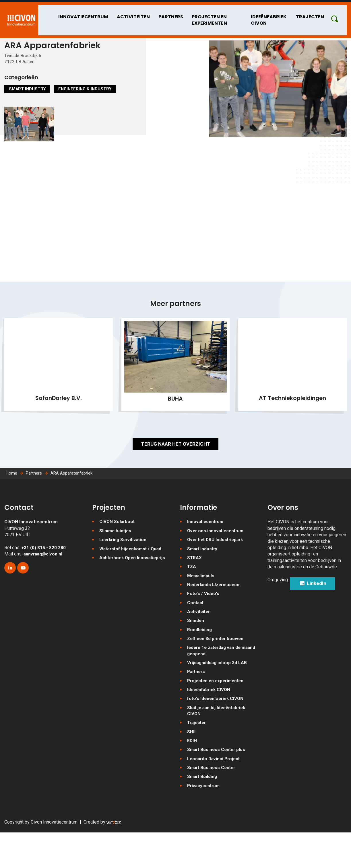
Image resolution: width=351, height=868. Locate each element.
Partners (154, 14)
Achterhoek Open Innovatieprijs (134, 585)
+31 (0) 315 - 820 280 (44, 574)
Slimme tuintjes (116, 558)
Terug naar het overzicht (175, 464)
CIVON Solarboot (118, 548)
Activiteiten (119, 14)
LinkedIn (317, 611)
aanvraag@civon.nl (44, 581)
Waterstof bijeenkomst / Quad (132, 576)
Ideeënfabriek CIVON (265, 17)
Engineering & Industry (89, 96)
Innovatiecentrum (72, 14)
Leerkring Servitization (125, 567)
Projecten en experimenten (189, 17)
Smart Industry (29, 96)
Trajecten (317, 14)
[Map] (175, 246)
